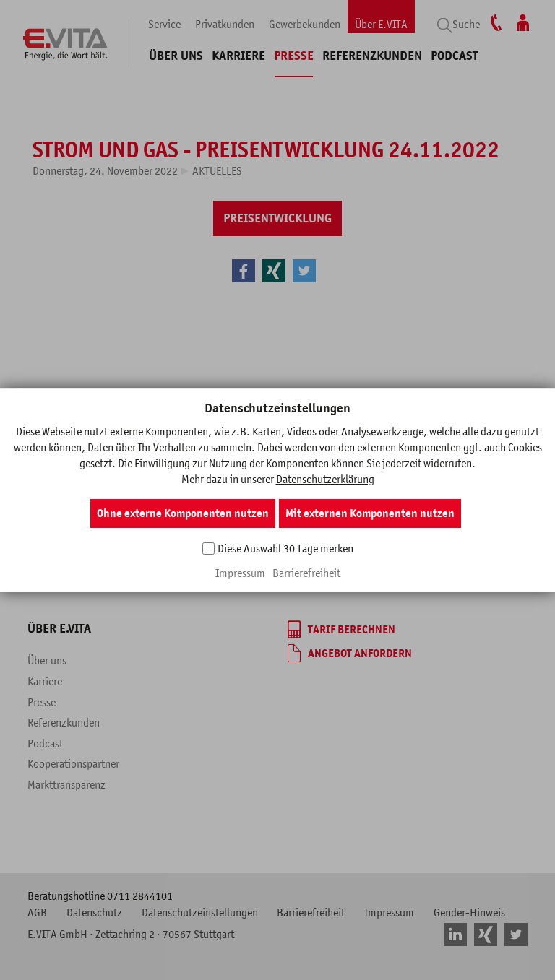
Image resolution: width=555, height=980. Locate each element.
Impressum (240, 573)
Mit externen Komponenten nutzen (370, 513)
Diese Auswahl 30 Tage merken (285, 548)
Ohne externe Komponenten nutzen (183, 513)
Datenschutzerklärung (325, 479)
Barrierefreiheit (306, 573)
